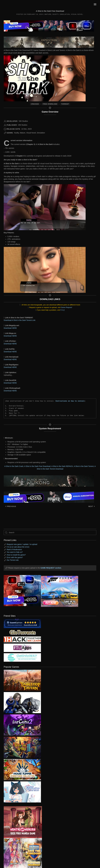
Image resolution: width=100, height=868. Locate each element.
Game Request (67, 307)
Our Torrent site (13, 560)
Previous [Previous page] (11, 506)
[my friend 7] (22, 657)
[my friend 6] (22, 648)
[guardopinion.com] (22, 623)
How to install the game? (16, 555)
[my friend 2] (22, 632)
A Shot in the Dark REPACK (62, 466)
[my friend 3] (22, 639)
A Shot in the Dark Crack (14, 466)
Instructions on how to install (70, 401)
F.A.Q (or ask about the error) (18, 547)
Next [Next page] (92, 506)
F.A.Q (62, 310)
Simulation (65, 14)
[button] (95, 4)
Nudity (56, 14)
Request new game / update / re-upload (22, 544)
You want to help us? (15, 552)
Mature (48, 14)
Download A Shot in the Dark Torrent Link (20, 320)
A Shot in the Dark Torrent (84, 466)
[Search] (50, 533)
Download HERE (10, 328)
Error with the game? (15, 557)
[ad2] (21, 822)
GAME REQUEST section (51, 568)
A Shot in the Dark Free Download (37, 466)
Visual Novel (77, 14)
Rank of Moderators (14, 550)
